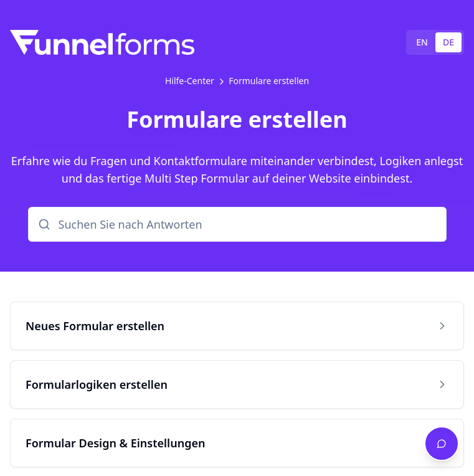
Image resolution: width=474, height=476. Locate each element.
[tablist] (435, 42)
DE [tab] (448, 42)
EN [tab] (422, 42)
